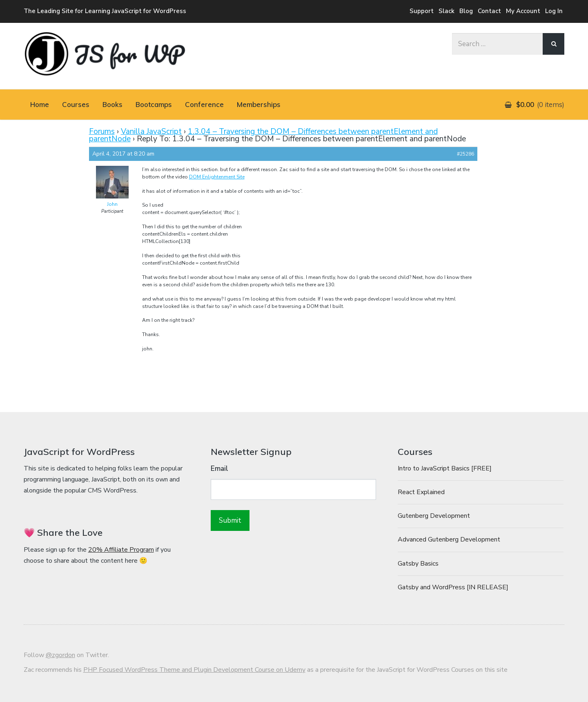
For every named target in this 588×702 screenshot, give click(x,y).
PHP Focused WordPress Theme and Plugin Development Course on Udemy (194, 670)
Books (112, 104)
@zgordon (60, 655)
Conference (204, 104)
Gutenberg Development (434, 516)
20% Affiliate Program (121, 550)
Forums (102, 131)
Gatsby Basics (418, 564)
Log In (554, 11)
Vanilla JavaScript (151, 131)
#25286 (465, 154)
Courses (76, 104)
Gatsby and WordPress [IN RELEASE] (453, 587)
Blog (466, 11)
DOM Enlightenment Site (217, 177)
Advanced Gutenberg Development (449, 539)
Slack (447, 11)
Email (219, 469)
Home (40, 104)
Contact (489, 11)
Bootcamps (154, 104)
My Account (523, 11)
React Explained (421, 492)
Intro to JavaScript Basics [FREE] (445, 468)
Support (422, 11)
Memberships (259, 104)
